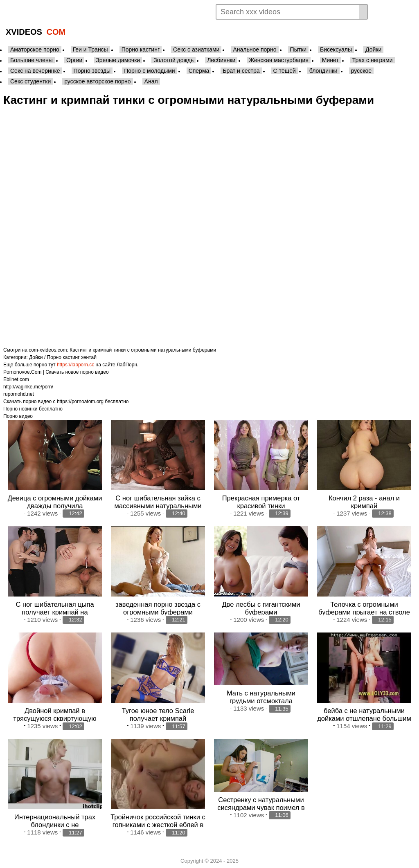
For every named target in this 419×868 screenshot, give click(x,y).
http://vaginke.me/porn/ (28, 387)
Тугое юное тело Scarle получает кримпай (158, 714)
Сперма (199, 71)
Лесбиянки (221, 60)
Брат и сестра (241, 71)
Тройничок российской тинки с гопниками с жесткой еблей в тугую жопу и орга (158, 823)
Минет (330, 60)
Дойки (373, 49)
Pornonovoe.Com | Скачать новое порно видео (56, 372)
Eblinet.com (16, 379)
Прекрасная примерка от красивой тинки (261, 501)
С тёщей (285, 71)
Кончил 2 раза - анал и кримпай (364, 501)
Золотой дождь (173, 60)
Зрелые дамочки (118, 60)
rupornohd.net (19, 394)
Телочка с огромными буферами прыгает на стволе (364, 607)
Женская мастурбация (278, 60)
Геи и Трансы (90, 49)
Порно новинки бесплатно (33, 409)
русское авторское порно (97, 81)
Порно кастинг (141, 49)
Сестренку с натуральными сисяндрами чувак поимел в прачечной (261, 806)
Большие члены (32, 60)
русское (361, 71)
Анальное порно (255, 49)
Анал (151, 81)
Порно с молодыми (150, 71)
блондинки (323, 71)
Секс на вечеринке (35, 71)
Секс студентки (30, 81)
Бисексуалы (336, 49)
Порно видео (18, 416)
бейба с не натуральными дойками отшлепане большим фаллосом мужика (364, 718)
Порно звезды (92, 71)
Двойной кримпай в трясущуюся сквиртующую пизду (55, 718)
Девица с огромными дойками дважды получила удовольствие (55, 505)
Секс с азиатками (196, 49)
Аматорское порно (35, 49)
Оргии (74, 60)
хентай (89, 357)
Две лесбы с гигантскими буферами (261, 607)
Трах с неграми (373, 60)
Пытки (298, 49)
